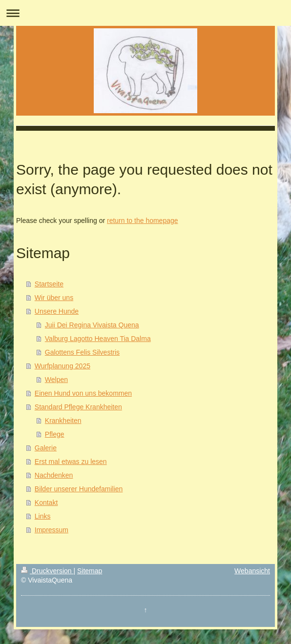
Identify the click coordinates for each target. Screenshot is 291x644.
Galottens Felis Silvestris (82, 352)
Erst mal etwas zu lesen (71, 462)
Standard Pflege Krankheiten (78, 407)
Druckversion (47, 571)
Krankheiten (63, 421)
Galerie (46, 448)
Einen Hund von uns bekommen (83, 393)
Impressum (52, 530)
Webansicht (252, 571)
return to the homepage (143, 221)
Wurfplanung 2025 (62, 366)
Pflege (55, 434)
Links (43, 516)
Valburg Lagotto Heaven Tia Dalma (98, 339)
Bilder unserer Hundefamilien (79, 489)
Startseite (49, 284)
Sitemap (90, 571)
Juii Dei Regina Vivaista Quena (92, 325)
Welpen (56, 380)
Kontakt (46, 503)
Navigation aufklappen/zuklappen (145, 13)
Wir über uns (54, 298)
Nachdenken (54, 475)
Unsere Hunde (57, 311)
